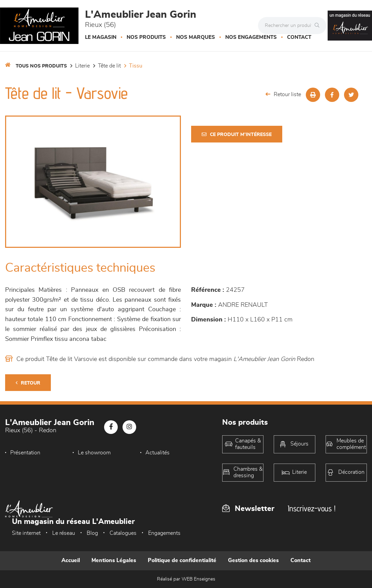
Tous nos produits (41, 66)
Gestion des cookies (253, 560)
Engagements (164, 533)
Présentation (25, 453)
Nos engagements (251, 37)
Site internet (26, 533)
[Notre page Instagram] (129, 427)
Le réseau (64, 533)
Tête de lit (109, 66)
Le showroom (94, 453)
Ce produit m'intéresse (237, 134)
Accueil (71, 560)
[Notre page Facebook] (111, 427)
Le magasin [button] (101, 37)
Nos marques (196, 37)
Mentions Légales (114, 560)
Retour (28, 383)
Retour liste (283, 94)
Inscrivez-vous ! (312, 508)
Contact (299, 37)
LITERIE (82, 66)
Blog (92, 533)
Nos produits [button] (146, 37)
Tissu (136, 66)
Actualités (158, 453)
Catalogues (123, 533)
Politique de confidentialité (182, 560)
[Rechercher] (319, 26)
